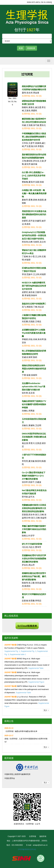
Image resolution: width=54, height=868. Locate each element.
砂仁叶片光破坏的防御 (32, 544)
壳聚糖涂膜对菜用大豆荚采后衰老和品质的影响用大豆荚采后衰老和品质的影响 (34, 508)
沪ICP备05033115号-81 (27, 849)
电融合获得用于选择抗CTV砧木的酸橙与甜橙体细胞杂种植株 (34, 404)
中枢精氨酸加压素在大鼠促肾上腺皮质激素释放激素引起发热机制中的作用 (34, 137)
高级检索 (31, 48)
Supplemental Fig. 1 (12, 651)
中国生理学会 (10, 778)
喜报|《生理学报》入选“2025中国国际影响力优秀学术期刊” (26, 739)
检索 (21, 48)
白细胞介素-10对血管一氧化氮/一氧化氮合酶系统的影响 (34, 193)
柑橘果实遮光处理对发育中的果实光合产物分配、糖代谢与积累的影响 (34, 576)
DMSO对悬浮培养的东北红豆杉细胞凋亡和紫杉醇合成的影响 (34, 437)
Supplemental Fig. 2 (28, 651)
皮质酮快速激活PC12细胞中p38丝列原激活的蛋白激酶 (34, 333)
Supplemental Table (36, 668)
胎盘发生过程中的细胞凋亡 (34, 304)
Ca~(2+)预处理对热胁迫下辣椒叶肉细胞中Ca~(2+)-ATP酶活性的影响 (34, 476)
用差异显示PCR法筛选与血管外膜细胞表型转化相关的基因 (34, 214)
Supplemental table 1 (18, 654)
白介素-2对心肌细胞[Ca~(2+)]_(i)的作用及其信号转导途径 (34, 176)
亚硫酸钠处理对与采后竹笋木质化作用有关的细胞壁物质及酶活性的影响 (34, 559)
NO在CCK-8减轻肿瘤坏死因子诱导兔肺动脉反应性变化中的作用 (34, 286)
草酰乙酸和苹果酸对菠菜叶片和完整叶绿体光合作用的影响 (34, 529)
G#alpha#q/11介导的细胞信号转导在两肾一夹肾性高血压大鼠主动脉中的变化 (34, 235)
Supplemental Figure (36, 682)
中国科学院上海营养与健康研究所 (17, 774)
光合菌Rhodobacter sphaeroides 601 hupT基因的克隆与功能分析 (34, 386)
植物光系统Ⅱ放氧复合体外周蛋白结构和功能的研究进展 (34, 369)
